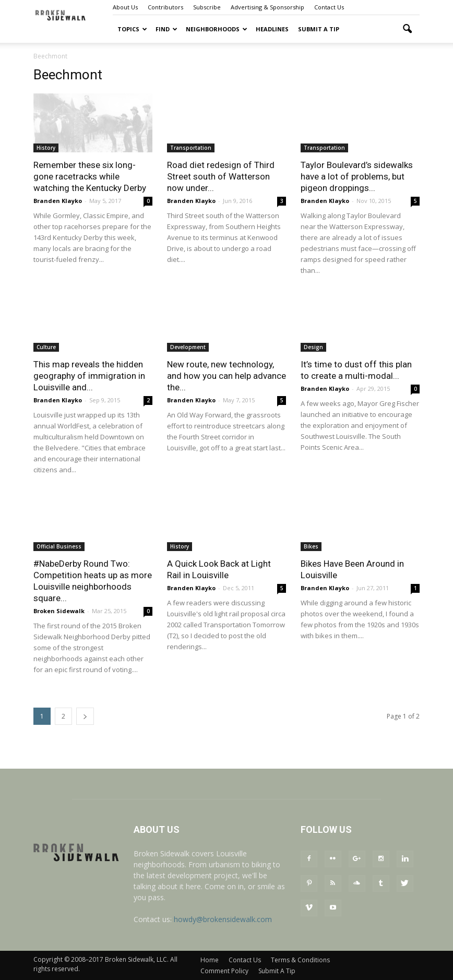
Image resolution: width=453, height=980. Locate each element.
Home (210, 960)
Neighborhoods (217, 29)
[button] (407, 29)
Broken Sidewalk (59, 611)
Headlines (272, 29)
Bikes (311, 546)
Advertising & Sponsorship (267, 7)
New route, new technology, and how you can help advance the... (227, 376)
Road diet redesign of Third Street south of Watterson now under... (221, 176)
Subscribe (207, 7)
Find (166, 29)
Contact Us (329, 7)
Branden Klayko (58, 201)
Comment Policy (224, 971)
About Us (125, 7)
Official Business (59, 546)
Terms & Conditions (300, 960)
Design (313, 347)
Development (188, 347)
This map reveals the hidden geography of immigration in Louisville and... (89, 376)
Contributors (165, 7)
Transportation (191, 148)
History (46, 148)
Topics (132, 29)
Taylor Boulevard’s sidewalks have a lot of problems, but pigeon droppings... (357, 176)
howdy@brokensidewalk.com (223, 919)
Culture (46, 347)
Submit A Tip (319, 29)
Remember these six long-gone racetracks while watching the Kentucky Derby (90, 176)
